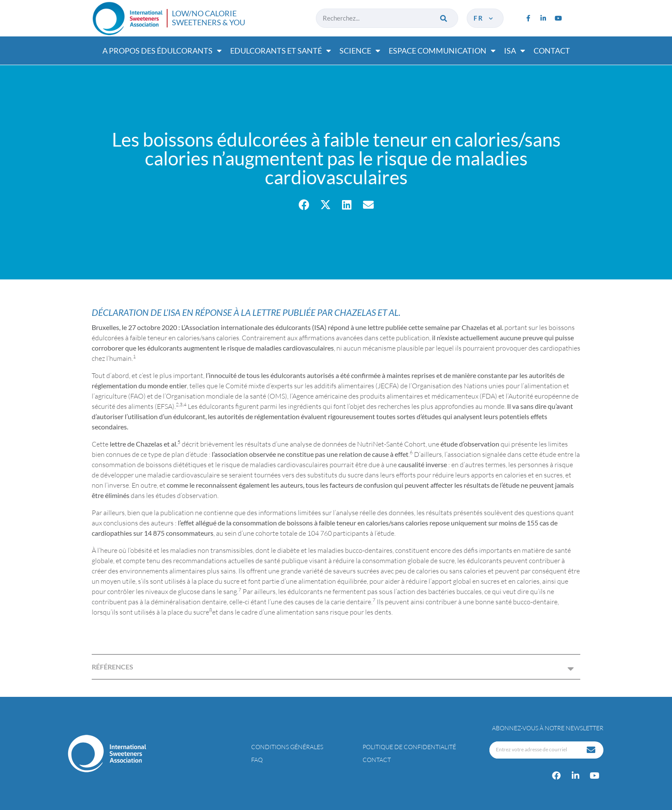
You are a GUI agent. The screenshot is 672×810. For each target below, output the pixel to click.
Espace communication (442, 51)
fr (484, 18)
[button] (304, 205)
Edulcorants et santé (280, 51)
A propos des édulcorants (162, 51)
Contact (552, 51)
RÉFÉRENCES (112, 667)
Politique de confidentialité (409, 747)
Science (360, 51)
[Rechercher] (444, 18)
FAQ (257, 760)
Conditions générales (287, 747)
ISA (514, 51)
